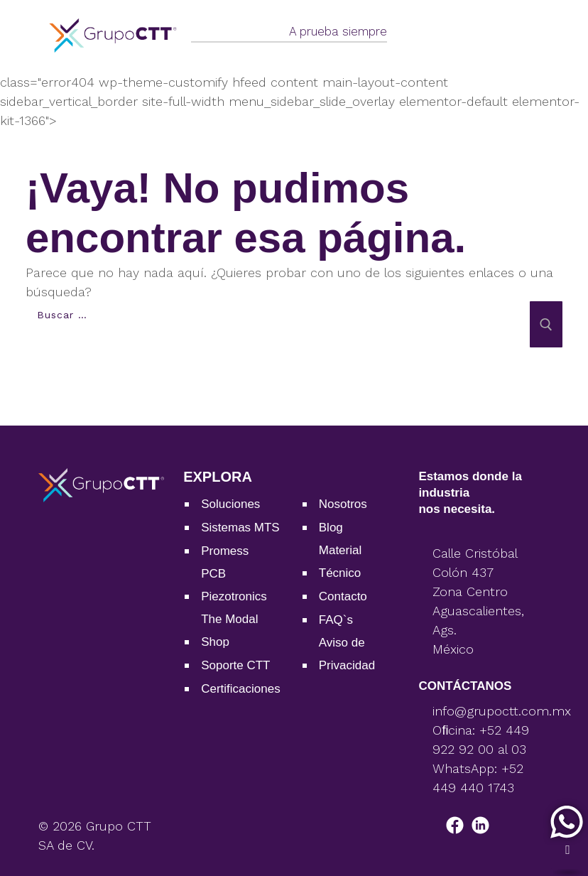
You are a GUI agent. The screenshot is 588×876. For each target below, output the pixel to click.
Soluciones (230, 504)
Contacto (343, 596)
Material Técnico (340, 562)
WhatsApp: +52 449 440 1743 (478, 778)
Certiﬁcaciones (241, 689)
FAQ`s (336, 620)
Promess (225, 551)
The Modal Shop (229, 631)
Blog (331, 528)
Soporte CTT (235, 665)
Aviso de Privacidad (347, 654)
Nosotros (343, 504)
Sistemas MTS (240, 528)
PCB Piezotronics (234, 585)
